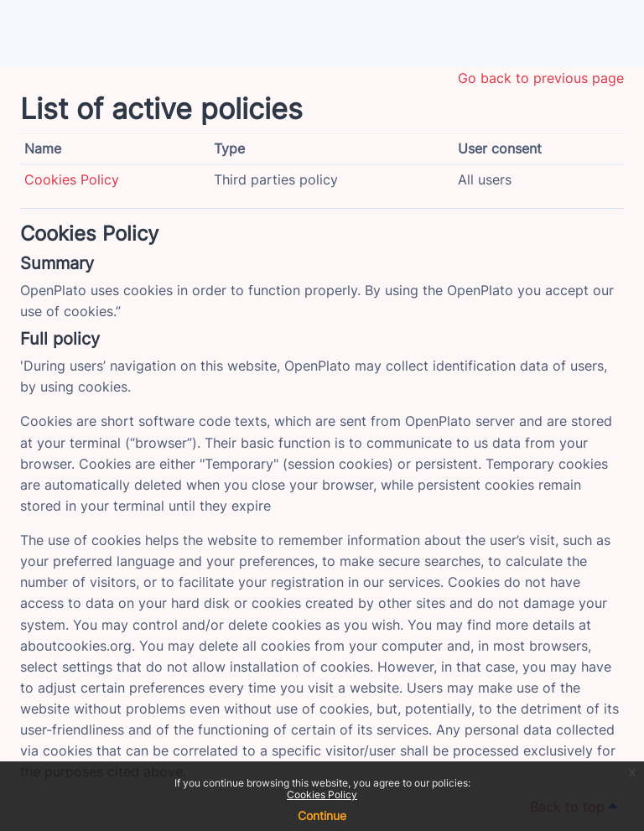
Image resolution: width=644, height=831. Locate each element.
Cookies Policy (322, 795)
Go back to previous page (541, 78)
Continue (322, 815)
